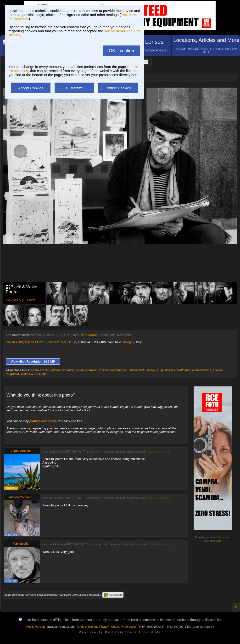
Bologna (128, 342)
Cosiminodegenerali (112, 370)
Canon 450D (14, 342)
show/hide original (158, 452)
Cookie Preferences (124, 627)
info (219, 541)
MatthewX (184, 370)
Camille (91, 370)
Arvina (80, 370)
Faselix (150, 370)
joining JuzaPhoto (43, 421)
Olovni (217, 370)
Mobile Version (35, 627)
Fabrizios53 (136, 370)
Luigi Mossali (166, 370)
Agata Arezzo (40, 370)
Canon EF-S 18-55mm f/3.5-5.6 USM (50, 342)
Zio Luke (40, 374)
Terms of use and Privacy (92, 627)
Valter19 (26, 374)
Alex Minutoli (87, 335)
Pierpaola (12, 374)
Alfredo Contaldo (63, 370)
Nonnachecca (202, 370)
